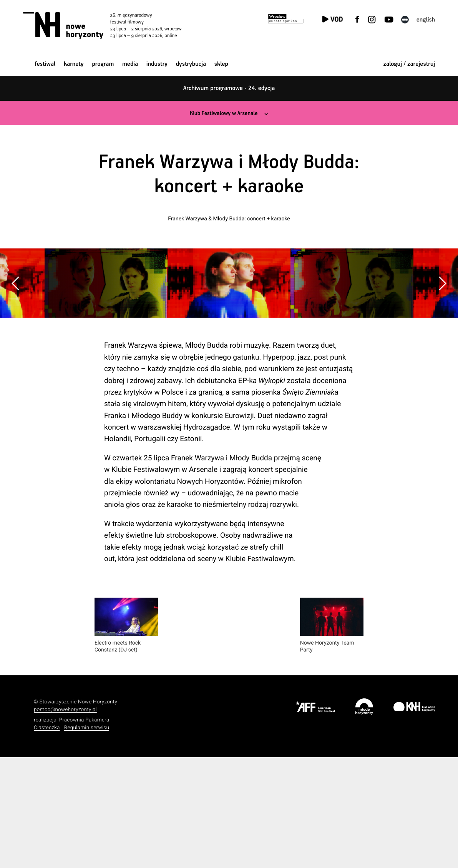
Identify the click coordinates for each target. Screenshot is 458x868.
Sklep (221, 64)
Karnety (74, 64)
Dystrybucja (191, 64)
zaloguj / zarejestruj (409, 64)
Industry (157, 64)
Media (130, 64)
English (426, 20)
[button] (442, 338)
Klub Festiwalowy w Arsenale (223, 113)
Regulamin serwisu (87, 839)
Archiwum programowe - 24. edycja (229, 88)
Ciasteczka (47, 839)
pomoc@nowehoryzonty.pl (65, 821)
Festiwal (45, 64)
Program (103, 64)
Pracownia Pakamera (84, 831)
